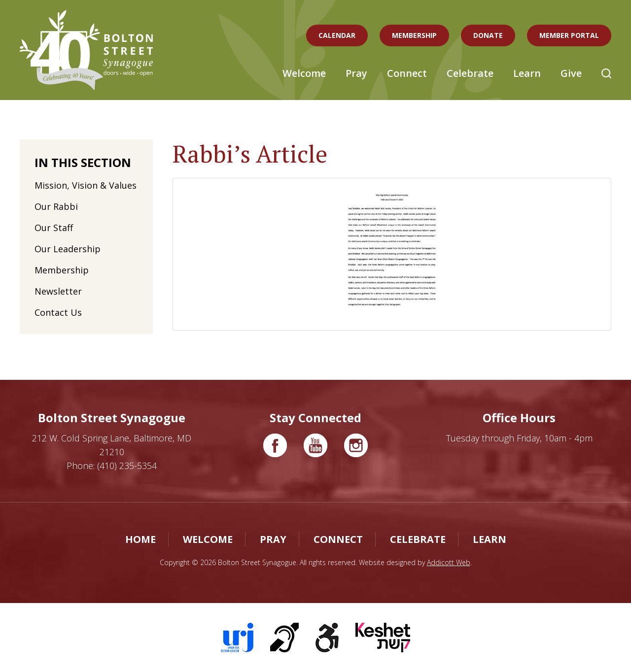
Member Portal (569, 35)
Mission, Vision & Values (86, 185)
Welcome (304, 73)
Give (571, 73)
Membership (414, 35)
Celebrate (470, 73)
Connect (407, 73)
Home (140, 539)
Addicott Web (449, 562)
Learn (527, 73)
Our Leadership (68, 249)
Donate (488, 35)
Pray (356, 73)
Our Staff (54, 228)
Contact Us (58, 312)
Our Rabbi (56, 206)
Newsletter (58, 291)
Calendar (337, 35)
